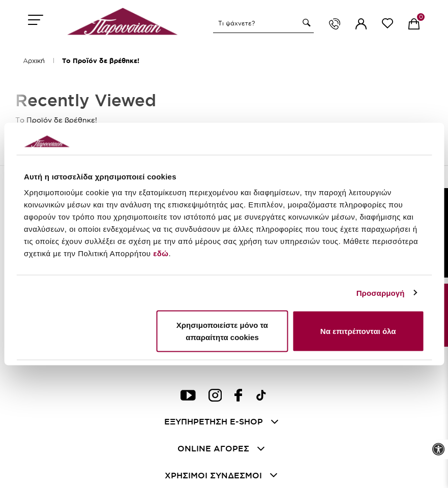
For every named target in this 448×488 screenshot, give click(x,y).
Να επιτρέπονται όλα (358, 331)
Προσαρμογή (381, 293)
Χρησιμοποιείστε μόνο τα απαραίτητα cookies (222, 331)
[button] (305, 23)
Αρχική (34, 60)
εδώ (161, 253)
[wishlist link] (387, 25)
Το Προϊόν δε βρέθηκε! (101, 61)
